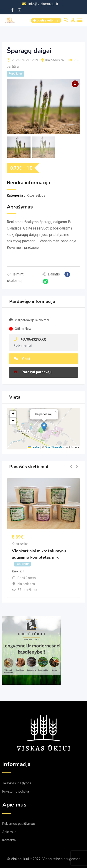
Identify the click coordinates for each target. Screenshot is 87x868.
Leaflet (34, 447)
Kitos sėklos (20, 544)
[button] (44, 427)
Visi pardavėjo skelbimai (32, 320)
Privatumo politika (16, 791)
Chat (22, 359)
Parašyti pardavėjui (33, 372)
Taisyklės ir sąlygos (17, 783)
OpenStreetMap (54, 447)
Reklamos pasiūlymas (19, 824)
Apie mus (9, 832)
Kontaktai (9, 840)
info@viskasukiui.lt (43, 4)
